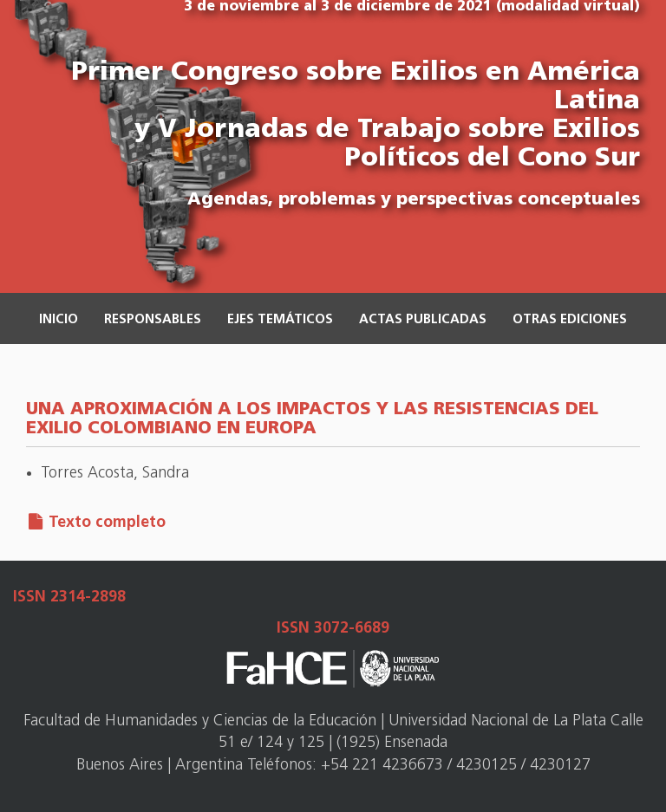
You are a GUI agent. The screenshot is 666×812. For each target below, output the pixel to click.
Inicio (59, 320)
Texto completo (107, 523)
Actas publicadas (423, 320)
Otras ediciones (570, 320)
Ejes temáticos (280, 320)
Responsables (153, 320)
